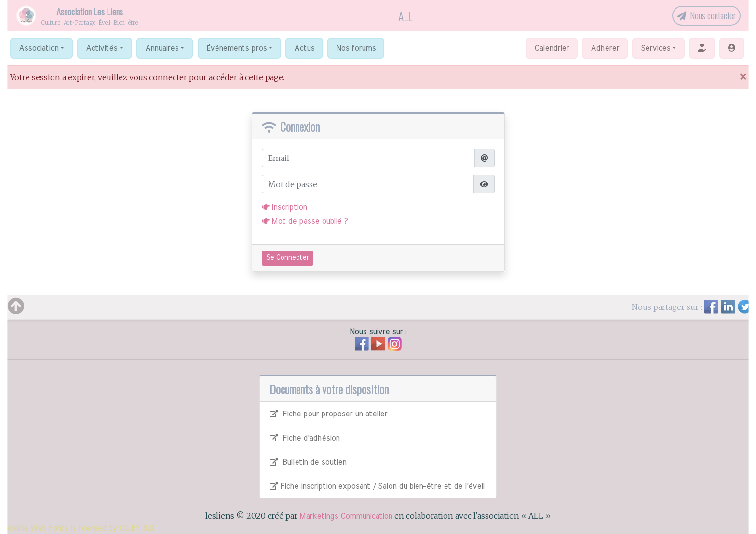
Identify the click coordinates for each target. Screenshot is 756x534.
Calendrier (552, 48)
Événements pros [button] (236, 48)
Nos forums (356, 48)
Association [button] (39, 48)
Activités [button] (101, 48)
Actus (304, 48)
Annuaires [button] (162, 48)
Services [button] (655, 48)
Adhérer (605, 48)
